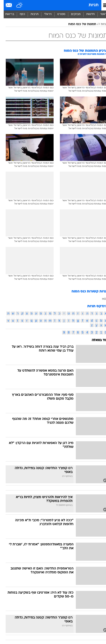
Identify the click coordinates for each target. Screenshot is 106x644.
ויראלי (44, 14)
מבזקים (72, 14)
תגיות (90, 5)
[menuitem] (87, 14)
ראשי (100, 14)
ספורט (58, 14)
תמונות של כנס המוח (79, 24)
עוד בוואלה (96, 340)
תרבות (31, 14)
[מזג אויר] (16, 5)
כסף (19, 14)
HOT (101, 299)
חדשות (87, 14)
